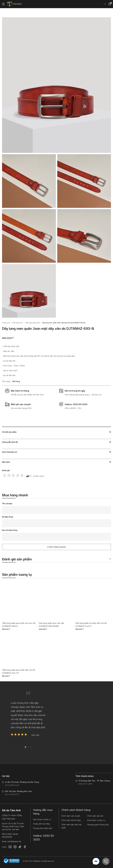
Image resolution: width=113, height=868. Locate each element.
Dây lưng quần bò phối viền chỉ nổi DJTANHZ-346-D (91, 624)
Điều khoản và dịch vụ (42, 819)
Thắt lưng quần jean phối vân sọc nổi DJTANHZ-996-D (19, 624)
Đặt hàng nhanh (58, 547)
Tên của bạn (7, 503)
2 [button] (28, 747)
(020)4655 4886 (93, 782)
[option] (28, 719)
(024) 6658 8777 (17, 793)
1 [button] (25, 747)
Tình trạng (6, 381)
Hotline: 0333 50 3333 (43, 837)
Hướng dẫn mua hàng (41, 824)
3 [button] (31, 747)
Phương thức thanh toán (43, 828)
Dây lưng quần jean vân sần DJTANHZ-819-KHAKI (52, 624)
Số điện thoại (7, 517)
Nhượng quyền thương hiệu (98, 824)
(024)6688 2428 (21, 783)
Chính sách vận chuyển (71, 816)
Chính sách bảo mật (95, 816)
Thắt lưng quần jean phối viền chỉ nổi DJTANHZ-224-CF (18, 671)
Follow (4, 847)
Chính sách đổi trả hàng (71, 820)
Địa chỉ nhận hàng (10, 530)
